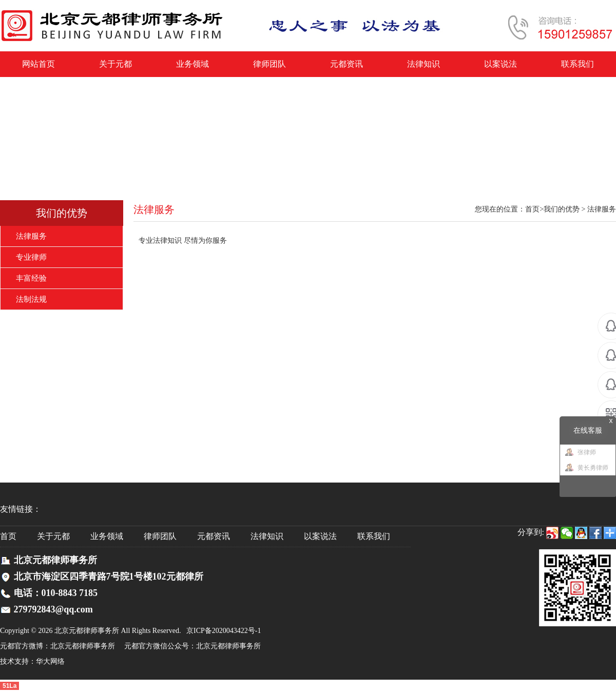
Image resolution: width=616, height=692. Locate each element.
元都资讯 (346, 64)
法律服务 (31, 236)
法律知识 (423, 64)
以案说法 (500, 64)
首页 (532, 209)
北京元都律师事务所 (83, 646)
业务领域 (192, 64)
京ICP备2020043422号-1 (224, 631)
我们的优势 (62, 213)
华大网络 (50, 661)
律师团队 (269, 64)
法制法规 (31, 299)
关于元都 (115, 64)
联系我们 (577, 64)
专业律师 (31, 257)
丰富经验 (31, 278)
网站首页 (38, 64)
